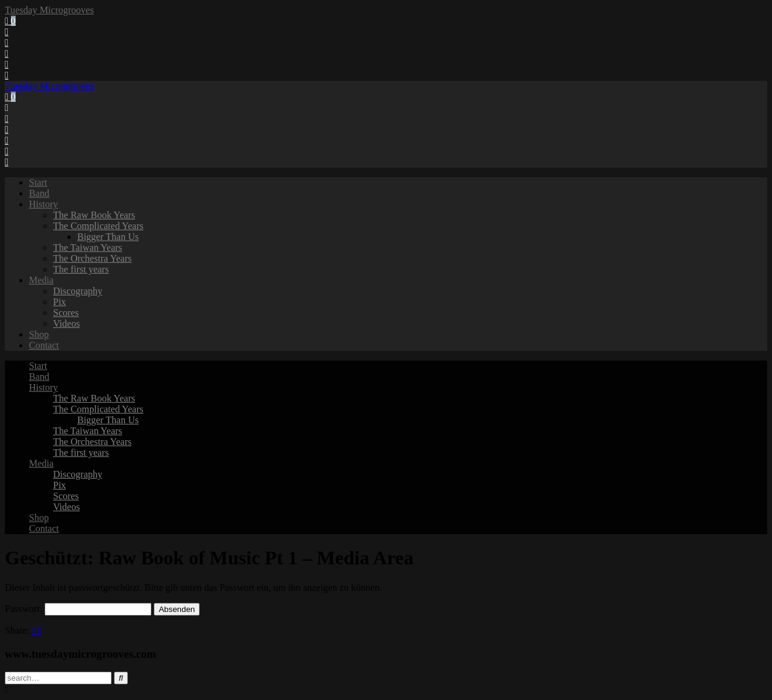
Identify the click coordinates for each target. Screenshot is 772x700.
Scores (66, 313)
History (43, 204)
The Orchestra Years (92, 258)
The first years (81, 269)
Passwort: (78, 609)
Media (41, 280)
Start (38, 182)
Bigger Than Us (108, 237)
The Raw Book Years (94, 215)
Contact (44, 345)
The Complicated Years (98, 226)
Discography (78, 291)
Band (39, 193)
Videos (66, 323)
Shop (39, 334)
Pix (59, 302)
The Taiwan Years (88, 248)
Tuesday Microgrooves (49, 10)
